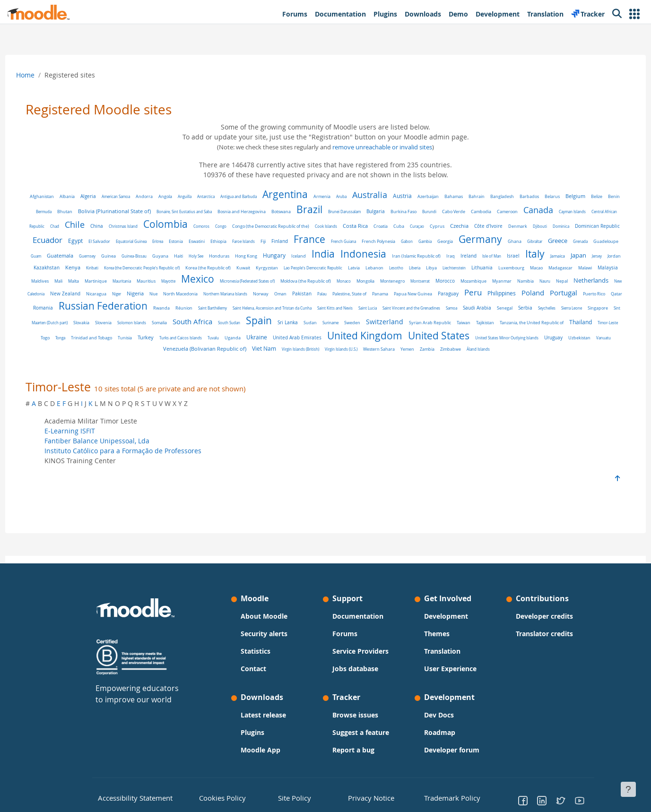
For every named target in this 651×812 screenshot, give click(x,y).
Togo (430, 337)
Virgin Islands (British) (581, 351)
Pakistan (591, 298)
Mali (310, 286)
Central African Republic (101, 226)
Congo (298, 226)
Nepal (256, 298)
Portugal (294, 310)
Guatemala (246, 256)
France (438, 239)
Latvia (575, 271)
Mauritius (398, 286)
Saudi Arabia (246, 323)
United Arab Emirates (124, 351)
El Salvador (228, 241)
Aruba (358, 196)
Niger (406, 298)
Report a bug (353, 750)
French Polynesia (508, 241)
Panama (110, 311)
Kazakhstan (267, 271)
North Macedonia (470, 298)
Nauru (239, 298)
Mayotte (420, 286)
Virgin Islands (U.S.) (260, 363)
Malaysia (267, 285)
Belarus (569, 196)
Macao (196, 286)
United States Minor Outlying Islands (334, 351)
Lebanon (595, 271)
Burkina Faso (452, 212)
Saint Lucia (136, 323)
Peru (203, 309)
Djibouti (76, 241)
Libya (91, 286)
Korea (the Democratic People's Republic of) (363, 271)
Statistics (256, 651)
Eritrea (287, 241)
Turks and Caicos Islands (565, 337)
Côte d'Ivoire (565, 226)
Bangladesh (519, 197)
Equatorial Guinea (260, 241)
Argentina (302, 194)
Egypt (204, 241)
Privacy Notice (364, 797)
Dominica (97, 241)
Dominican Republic (134, 241)
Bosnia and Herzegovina (290, 212)
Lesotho (56, 286)
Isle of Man (120, 271)
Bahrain (494, 196)
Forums (345, 634)
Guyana (346, 256)
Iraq (78, 271)
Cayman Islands (61, 226)
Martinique (348, 286)
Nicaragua (386, 298)
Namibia (220, 298)
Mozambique (168, 298)
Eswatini (326, 241)
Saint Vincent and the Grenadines (180, 323)
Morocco (139, 298)
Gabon (536, 241)
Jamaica (186, 271)
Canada (586, 210)
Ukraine (84, 351)
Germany (73, 254)
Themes (437, 634)
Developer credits (544, 616)
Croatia (458, 226)
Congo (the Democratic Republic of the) (348, 226)
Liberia (74, 286)
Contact (253, 669)
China (174, 226)
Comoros (278, 226)
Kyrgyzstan (488, 271)
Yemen (326, 363)
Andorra (161, 196)
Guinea (294, 256)
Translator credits (544, 634)
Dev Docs (439, 715)
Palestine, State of (79, 311)
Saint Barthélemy (537, 311)
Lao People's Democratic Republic (534, 271)
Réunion (509, 311)
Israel (141, 271)
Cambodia (529, 212)
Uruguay (380, 351)
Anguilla (202, 196)
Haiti (364, 256)
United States (266, 349)
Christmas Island (200, 226)
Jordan (242, 271)
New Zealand (355, 297)
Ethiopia (347, 241)
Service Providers (360, 651)
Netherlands (285, 297)
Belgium (592, 196)
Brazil (358, 209)
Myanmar (196, 298)
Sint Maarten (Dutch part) (404, 323)
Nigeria (425, 297)
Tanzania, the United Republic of (334, 337)
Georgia (574, 241)
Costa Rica (432, 226)
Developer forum (452, 750)
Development (446, 616)
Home (43, 75)
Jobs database (355, 669)
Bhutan (113, 212)
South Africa (551, 322)
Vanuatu (430, 351)
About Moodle (264, 616)
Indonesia (549, 254)
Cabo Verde (502, 212)
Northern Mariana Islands (515, 298)
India (509, 254)
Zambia (346, 363)
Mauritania (374, 286)
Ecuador (177, 240)
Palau (52, 311)
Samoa (220, 323)
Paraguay (178, 311)
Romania (368, 311)
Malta (325, 286)
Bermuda (92, 212)
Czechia (536, 226)
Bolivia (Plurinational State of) (163, 211)
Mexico (450, 284)
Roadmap (440, 732)
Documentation (358, 616)
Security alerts (264, 634)
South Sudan (587, 323)
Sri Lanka (90, 337)
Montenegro (87, 298)
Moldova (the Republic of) (558, 286)
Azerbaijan (445, 196)
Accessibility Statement (128, 797)
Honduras (405, 256)
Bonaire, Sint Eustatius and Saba (232, 212)
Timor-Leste (410, 337)
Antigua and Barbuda (256, 196)
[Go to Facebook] (523, 800)
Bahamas (471, 196)
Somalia (518, 323)
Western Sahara (298, 363)
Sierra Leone (340, 323)
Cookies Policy (218, 797)
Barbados (546, 196)
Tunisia (510, 337)
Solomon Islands (490, 323)
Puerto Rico (324, 311)
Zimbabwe (370, 363)
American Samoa (133, 196)
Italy (163, 269)
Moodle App (260, 750)
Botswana (329, 212)
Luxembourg (171, 286)
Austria (419, 196)
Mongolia (60, 298)
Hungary (460, 255)
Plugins (252, 732)
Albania (84, 197)
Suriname (132, 337)
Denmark (595, 226)
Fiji (392, 241)
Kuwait (464, 271)
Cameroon (556, 212)
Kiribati (313, 271)
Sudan (112, 337)
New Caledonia (321, 298)
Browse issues (355, 715)
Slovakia (440, 323)
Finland (409, 241)
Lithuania (142, 286)
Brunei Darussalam (393, 212)
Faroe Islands (373, 241)
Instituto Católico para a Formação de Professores (140, 465)
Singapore (367, 323)
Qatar (347, 311)
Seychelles (316, 323)
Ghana (107, 256)
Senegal (273, 323)
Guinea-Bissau (320, 256)
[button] (634, 14)
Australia (387, 195)
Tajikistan (287, 337)
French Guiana (473, 241)
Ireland (96, 271)
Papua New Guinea (143, 311)
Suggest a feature (361, 732)
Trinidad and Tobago (476, 337)
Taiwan (265, 337)
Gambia (554, 241)
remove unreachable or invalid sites (382, 147)
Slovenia (462, 323)
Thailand (382, 336)
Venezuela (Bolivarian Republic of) (485, 351)
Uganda (60, 351)
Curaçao (494, 226)
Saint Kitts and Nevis (104, 323)
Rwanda (486, 311)
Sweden (154, 337)
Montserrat (114, 298)
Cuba (476, 226)
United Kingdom (192, 349)
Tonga (445, 337)
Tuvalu (598, 337)
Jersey (225, 271)
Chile (152, 225)
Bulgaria (424, 211)
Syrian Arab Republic (232, 337)
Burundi (477, 212)
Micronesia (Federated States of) (499, 286)
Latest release (263, 715)
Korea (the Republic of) (429, 271)
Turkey (530, 336)
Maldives (292, 286)
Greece (150, 255)
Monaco (596, 286)
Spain (61, 335)
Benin (73, 212)
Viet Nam (544, 351)
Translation (442, 651)
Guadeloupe (198, 256)
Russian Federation (428, 309)
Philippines (232, 310)
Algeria (105, 196)
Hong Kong (432, 256)
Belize (55, 212)
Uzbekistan (406, 351)
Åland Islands (397, 363)
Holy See (382, 256)
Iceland (484, 256)
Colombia (243, 224)
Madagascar (220, 286)
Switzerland (187, 336)
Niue (443, 298)
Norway (550, 298)
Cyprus (514, 226)
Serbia (294, 323)
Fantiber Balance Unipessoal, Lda (114, 455)
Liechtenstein (114, 286)
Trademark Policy (447, 797)
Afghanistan (59, 197)
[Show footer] (628, 789)
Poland (263, 310)
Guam (222, 256)
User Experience (450, 669)
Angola (182, 196)
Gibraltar (127, 256)
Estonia (305, 242)
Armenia (339, 197)
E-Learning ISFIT (87, 445)
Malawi (245, 286)
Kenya (294, 271)
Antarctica (223, 196)
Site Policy (291, 797)
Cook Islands (403, 226)
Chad (132, 226)
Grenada (173, 256)
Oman (570, 298)
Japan (206, 270)
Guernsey (273, 256)
